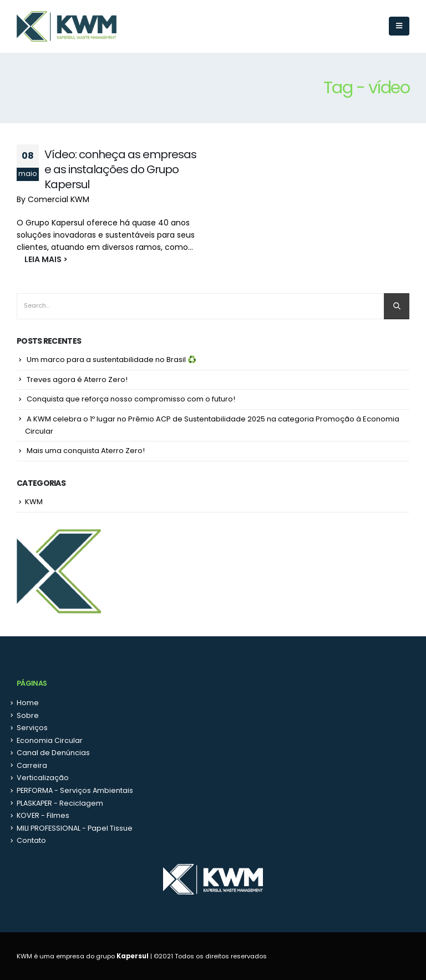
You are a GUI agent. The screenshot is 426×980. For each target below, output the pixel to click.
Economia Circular (50, 740)
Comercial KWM (59, 199)
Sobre (28, 715)
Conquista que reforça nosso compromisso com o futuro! (131, 399)
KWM (34, 502)
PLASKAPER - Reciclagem (60, 803)
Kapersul (133, 956)
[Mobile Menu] (399, 26)
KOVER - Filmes (43, 815)
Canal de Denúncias (53, 753)
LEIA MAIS (38, 259)
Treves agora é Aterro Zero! (77, 380)
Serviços (32, 728)
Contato (31, 840)
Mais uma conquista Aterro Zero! (86, 451)
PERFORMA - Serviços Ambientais (75, 790)
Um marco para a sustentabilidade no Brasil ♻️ (111, 360)
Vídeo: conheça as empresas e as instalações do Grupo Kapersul (120, 169)
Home (28, 703)
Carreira (32, 765)
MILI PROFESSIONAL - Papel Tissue (75, 828)
